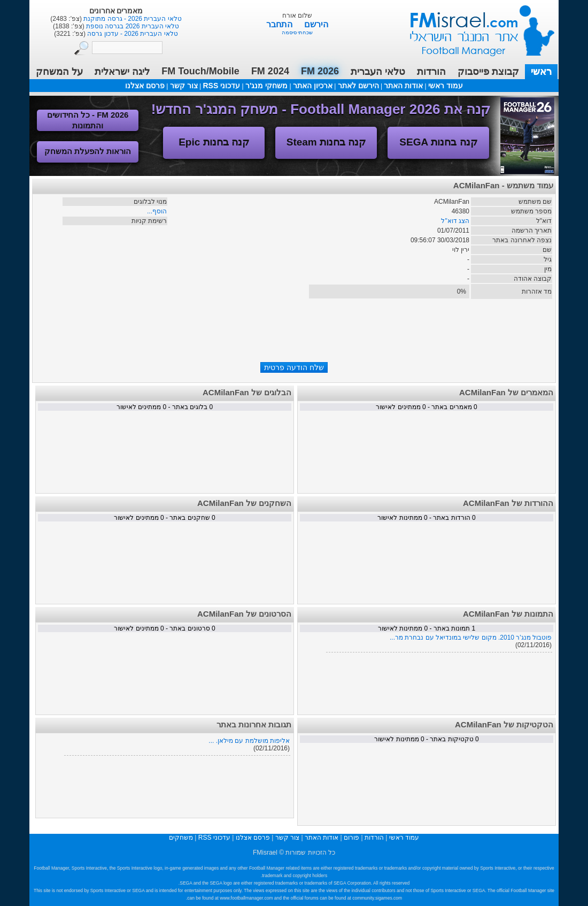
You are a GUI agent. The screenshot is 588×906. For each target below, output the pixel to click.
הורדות (431, 72)
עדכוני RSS (221, 86)
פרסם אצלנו (145, 86)
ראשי (541, 72)
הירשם (316, 24)
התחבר (280, 24)
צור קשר (184, 86)
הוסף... (157, 211)
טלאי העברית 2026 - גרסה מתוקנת (132, 19)
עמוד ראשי (475, 26)
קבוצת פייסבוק (488, 72)
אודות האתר (403, 86)
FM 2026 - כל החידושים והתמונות (88, 120)
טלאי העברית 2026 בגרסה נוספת (132, 26)
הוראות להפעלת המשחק (88, 151)
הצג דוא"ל (455, 221)
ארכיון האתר (313, 86)
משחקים (181, 838)
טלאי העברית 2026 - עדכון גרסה (132, 34)
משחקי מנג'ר (266, 86)
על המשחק (59, 72)
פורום (351, 838)
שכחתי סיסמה (297, 32)
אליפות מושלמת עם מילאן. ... (249, 741)
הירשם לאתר (358, 86)
